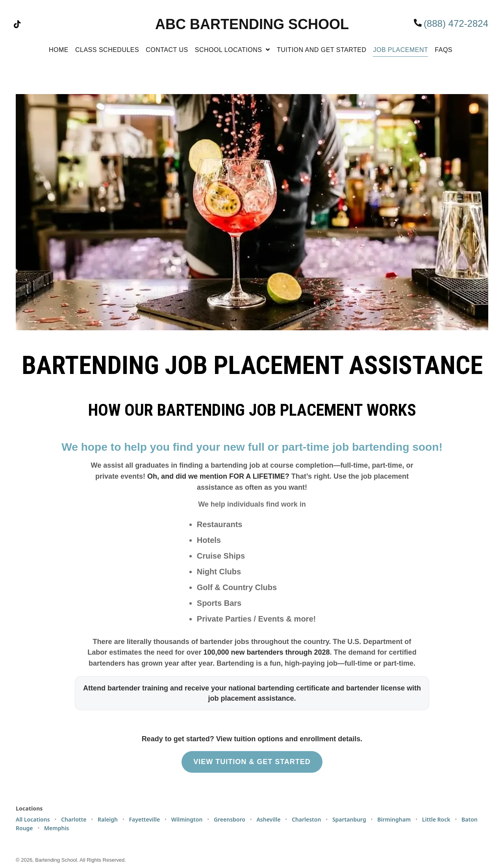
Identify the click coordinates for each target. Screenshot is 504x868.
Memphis (57, 828)
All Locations (33, 819)
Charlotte (74, 819)
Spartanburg (349, 819)
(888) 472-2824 (456, 23)
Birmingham (394, 819)
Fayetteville (145, 819)
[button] (17, 24)
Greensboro (230, 819)
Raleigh (108, 819)
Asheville (268, 819)
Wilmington (187, 819)
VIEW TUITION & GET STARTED (252, 762)
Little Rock (436, 819)
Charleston (306, 819)
